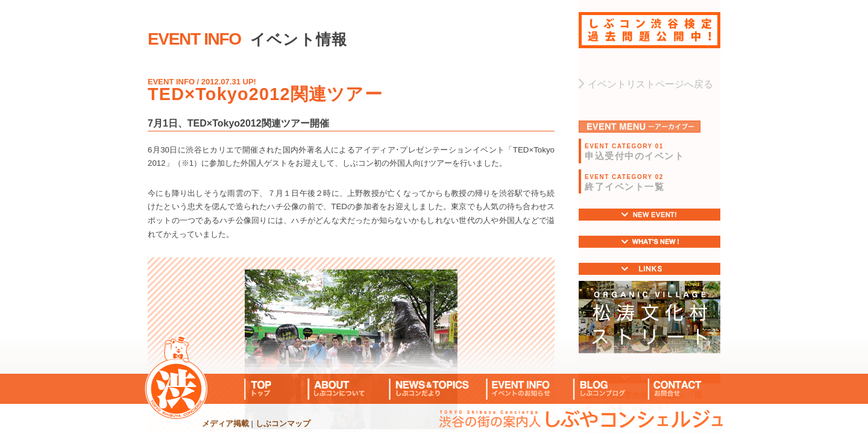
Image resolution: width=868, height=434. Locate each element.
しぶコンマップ (283, 423)
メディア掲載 (225, 423)
